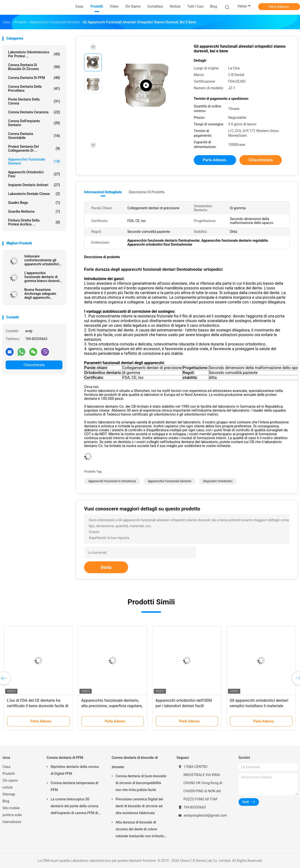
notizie (7, 787)
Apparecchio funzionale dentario (34, 161)
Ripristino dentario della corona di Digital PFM (75, 770)
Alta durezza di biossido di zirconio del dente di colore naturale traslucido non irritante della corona (140, 830)
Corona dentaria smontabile (34, 136)
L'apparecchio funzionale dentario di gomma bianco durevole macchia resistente (43, 277)
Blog (6, 801)
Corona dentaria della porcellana (34, 89)
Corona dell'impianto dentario (34, 123)
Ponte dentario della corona (34, 101)
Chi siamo (10, 780)
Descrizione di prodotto (147, 192)
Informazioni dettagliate (103, 192)
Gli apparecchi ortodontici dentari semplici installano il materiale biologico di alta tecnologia (259, 706)
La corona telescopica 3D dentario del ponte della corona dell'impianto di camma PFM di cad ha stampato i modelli (75, 807)
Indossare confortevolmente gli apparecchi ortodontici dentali (42, 260)
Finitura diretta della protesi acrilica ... (34, 222)
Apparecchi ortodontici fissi (34, 174)
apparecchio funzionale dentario (170, 481)
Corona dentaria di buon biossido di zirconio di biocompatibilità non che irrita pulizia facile (141, 783)
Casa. (7, 767)
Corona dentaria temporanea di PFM (75, 786)
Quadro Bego (34, 203)
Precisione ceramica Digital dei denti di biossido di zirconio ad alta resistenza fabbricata (139, 806)
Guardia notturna (34, 211)
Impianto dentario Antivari (34, 185)
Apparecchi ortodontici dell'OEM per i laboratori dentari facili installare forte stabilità (184, 706)
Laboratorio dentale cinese (34, 194)
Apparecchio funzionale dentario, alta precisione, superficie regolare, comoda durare (112, 706)
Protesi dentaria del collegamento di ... (34, 149)
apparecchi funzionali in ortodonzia (112, 481)
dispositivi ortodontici (218, 481)
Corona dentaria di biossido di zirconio (34, 67)
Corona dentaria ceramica (34, 112)
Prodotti (9, 774)
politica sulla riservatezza (12, 818)
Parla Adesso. (279, 7)
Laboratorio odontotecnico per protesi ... (34, 54)
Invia (106, 567)
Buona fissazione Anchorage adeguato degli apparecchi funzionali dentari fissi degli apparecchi (41, 294)
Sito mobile (11, 808)
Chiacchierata (34, 365)
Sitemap (9, 794)
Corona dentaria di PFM (34, 78)
